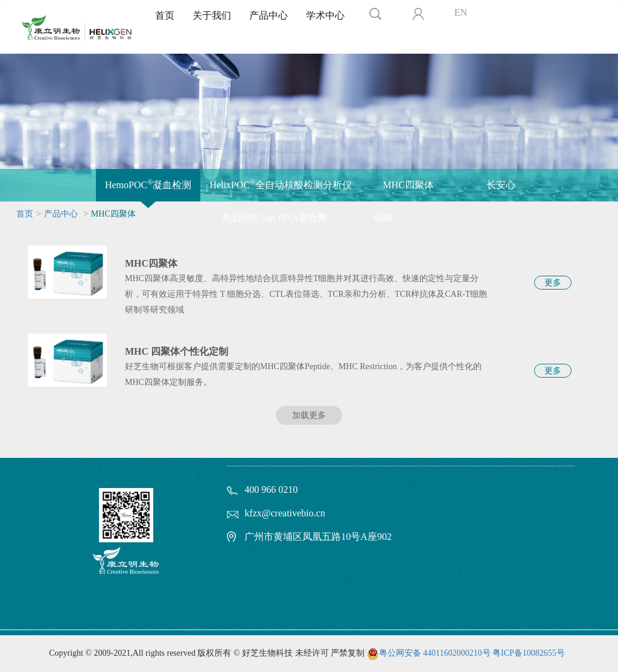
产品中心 (269, 15)
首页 (165, 15)
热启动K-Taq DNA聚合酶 (275, 217)
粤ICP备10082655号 (529, 653)
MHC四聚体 (408, 185)
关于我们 (212, 15)
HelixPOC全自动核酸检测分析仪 (281, 184)
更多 (553, 283)
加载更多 (309, 415)
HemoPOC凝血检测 (148, 184)
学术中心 (325, 15)
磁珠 (384, 217)
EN (461, 12)
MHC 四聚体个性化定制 (177, 351)
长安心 (501, 185)
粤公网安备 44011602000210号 (435, 653)
